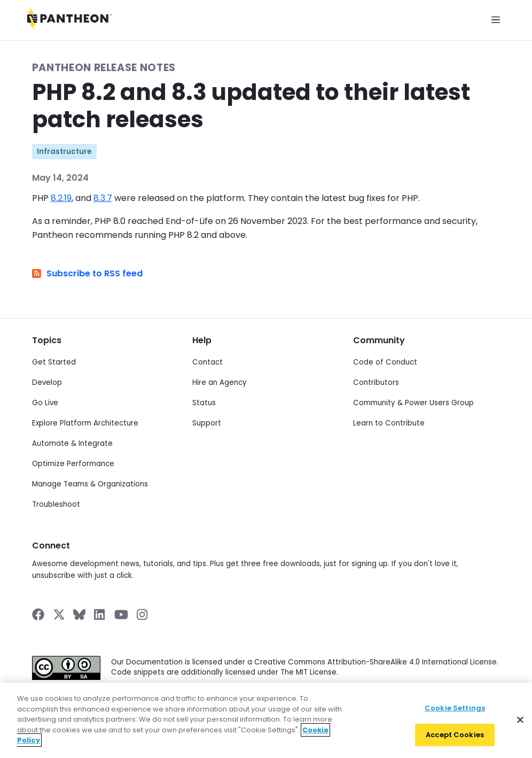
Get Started (54, 362)
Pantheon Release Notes (104, 68)
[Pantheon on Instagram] (143, 614)
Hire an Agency (220, 382)
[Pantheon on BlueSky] (79, 614)
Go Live (45, 403)
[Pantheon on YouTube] (121, 614)
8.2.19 (61, 198)
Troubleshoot (56, 504)
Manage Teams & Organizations (90, 484)
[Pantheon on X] (59, 614)
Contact (208, 362)
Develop (47, 382)
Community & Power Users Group (413, 403)
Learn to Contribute (389, 423)
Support (207, 423)
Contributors (376, 382)
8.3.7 (103, 198)
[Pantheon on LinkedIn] (100, 614)
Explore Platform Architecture (85, 423)
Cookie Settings (455, 708)
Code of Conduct (385, 362)
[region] (266, 720)
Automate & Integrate (72, 443)
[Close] (520, 720)
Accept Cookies (455, 735)
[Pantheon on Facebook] (38, 614)
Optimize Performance (73, 464)
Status (204, 403)
